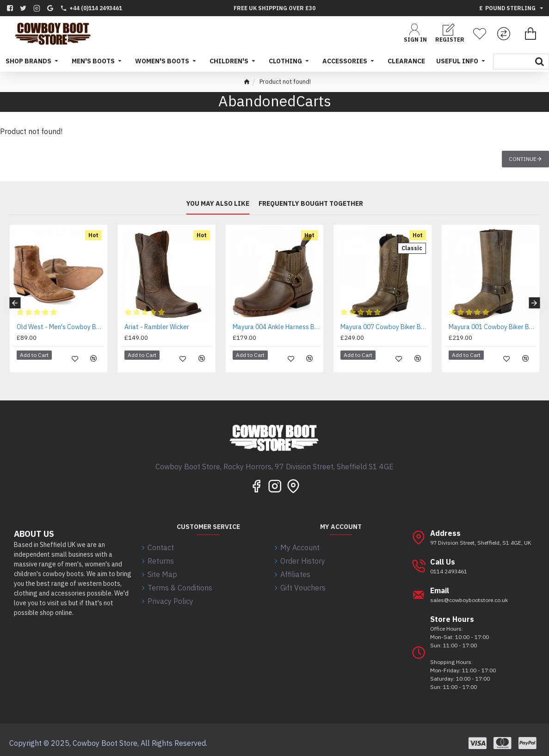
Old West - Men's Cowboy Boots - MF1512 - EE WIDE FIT (60, 327)
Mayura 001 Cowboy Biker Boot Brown (492, 327)
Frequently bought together (311, 204)
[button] (15, 300)
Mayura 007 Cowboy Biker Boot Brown (384, 327)
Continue (523, 159)
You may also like (218, 204)
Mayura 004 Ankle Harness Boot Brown (276, 327)
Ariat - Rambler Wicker (157, 327)
